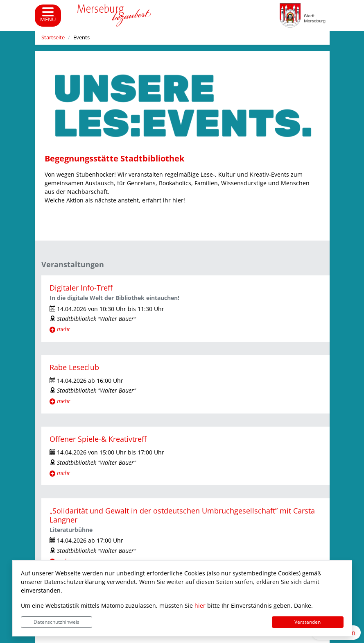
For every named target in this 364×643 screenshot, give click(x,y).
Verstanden (307, 622)
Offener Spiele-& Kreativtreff (98, 439)
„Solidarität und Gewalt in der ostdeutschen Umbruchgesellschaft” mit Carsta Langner (182, 515)
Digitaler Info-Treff (81, 288)
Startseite (53, 37)
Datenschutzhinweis (57, 622)
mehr (64, 329)
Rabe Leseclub (74, 367)
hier (200, 606)
